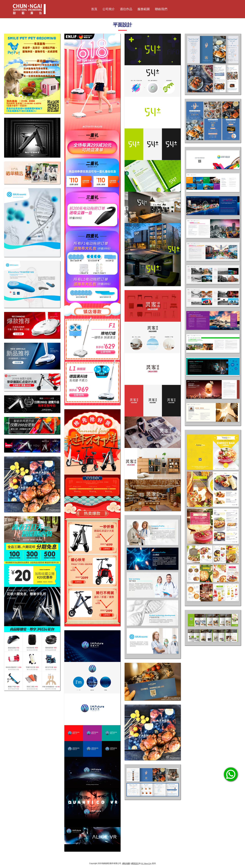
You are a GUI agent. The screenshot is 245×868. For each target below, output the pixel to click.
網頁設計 (135, 863)
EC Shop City (146, 863)
